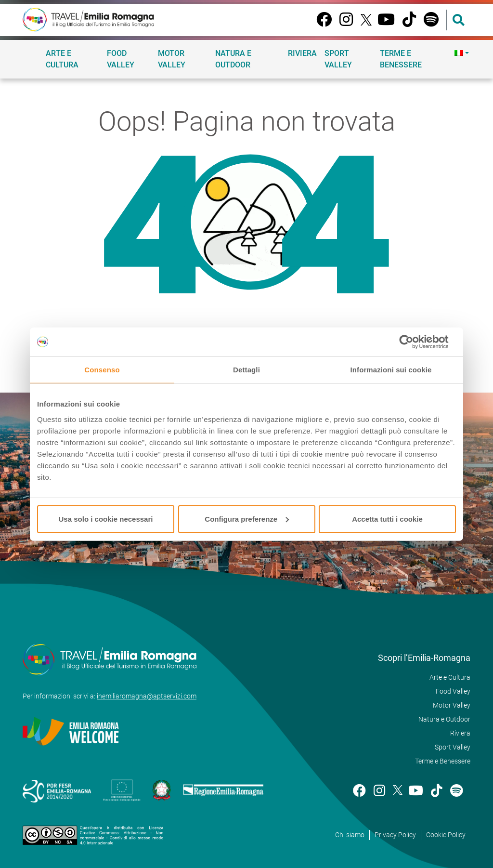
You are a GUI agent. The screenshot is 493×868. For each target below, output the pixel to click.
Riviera (302, 53)
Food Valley (121, 59)
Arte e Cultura (62, 59)
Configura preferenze (247, 519)
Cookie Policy (446, 835)
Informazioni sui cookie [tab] (391, 370)
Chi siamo (350, 835)
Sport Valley (338, 59)
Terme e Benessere (401, 59)
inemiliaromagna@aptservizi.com (147, 696)
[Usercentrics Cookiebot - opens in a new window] (414, 342)
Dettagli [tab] (246, 370)
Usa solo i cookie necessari (106, 519)
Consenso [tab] (102, 370)
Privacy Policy (395, 835)
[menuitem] (461, 53)
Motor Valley (172, 59)
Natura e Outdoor (233, 59)
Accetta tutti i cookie (387, 519)
